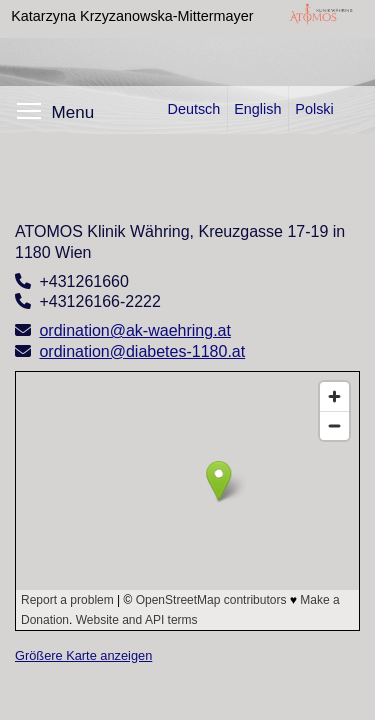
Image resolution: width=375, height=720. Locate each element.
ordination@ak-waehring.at (134, 330)
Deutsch (193, 109)
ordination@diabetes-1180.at (142, 351)
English (257, 109)
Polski (314, 109)
